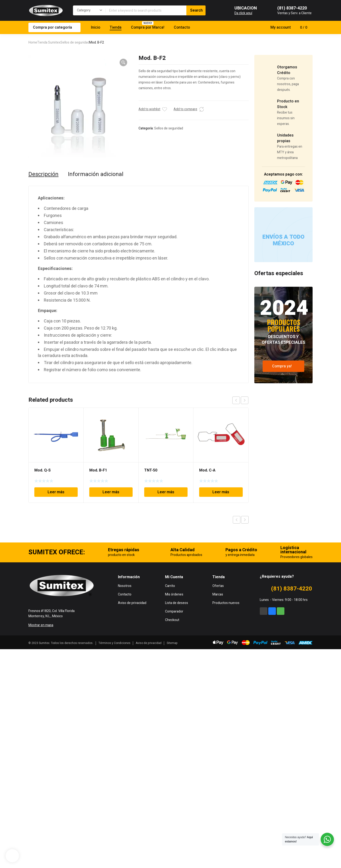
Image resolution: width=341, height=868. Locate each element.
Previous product (237, 520)
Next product (245, 520)
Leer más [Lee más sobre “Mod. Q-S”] (56, 492)
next (245, 400)
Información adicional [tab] (96, 174)
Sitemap (172, 862)
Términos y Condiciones (114, 862)
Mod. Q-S (43, 470)
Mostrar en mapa (41, 844)
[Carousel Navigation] (240, 400)
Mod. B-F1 (98, 470)
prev (236, 400)
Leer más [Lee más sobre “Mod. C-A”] (221, 492)
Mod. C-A (207, 470)
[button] (123, 62)
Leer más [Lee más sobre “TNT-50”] (166, 492)
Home (33, 42)
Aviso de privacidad (149, 862)
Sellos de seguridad (75, 42)
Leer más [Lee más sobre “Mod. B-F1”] (111, 492)
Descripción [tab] (43, 174)
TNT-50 (151, 470)
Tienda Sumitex (49, 42)
